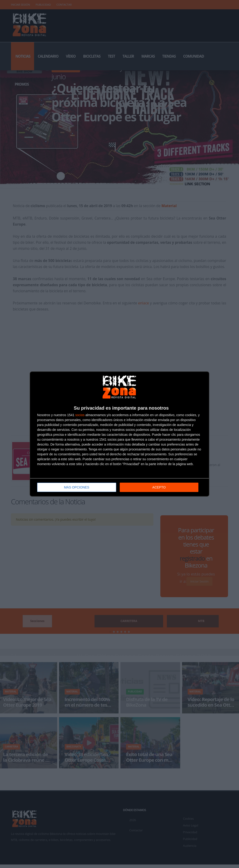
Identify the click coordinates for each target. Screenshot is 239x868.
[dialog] (119, 434)
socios (80, 415)
